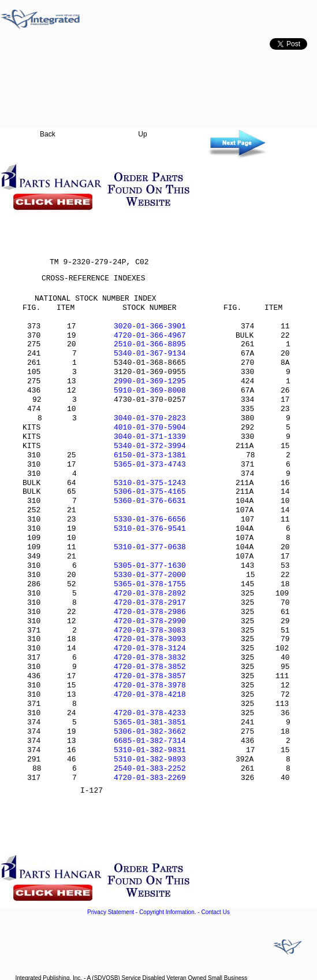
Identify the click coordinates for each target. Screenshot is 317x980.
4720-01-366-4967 (150, 336)
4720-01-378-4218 (150, 695)
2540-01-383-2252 (150, 769)
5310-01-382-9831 (150, 750)
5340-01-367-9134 (150, 354)
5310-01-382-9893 (150, 759)
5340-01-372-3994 (150, 446)
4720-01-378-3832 (150, 658)
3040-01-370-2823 (150, 418)
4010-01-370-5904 (150, 428)
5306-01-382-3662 (150, 732)
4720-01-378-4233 (150, 713)
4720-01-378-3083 (150, 630)
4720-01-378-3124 (150, 648)
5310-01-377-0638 (150, 547)
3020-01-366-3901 (150, 326)
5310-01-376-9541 (150, 529)
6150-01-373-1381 (150, 455)
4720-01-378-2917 (150, 603)
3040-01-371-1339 (150, 437)
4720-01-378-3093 (150, 639)
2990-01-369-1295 (150, 381)
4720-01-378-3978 (150, 685)
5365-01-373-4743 (150, 465)
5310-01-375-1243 (150, 483)
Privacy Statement (111, 912)
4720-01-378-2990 (150, 621)
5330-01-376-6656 (150, 519)
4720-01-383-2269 (150, 778)
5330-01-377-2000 (150, 575)
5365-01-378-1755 (150, 584)
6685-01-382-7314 (150, 741)
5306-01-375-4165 (150, 492)
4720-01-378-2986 (150, 612)
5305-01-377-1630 (150, 566)
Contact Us (215, 912)
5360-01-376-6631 (150, 501)
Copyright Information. (167, 912)
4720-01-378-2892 (150, 593)
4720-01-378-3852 (150, 667)
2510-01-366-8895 (150, 344)
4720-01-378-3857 (150, 676)
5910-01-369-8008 (150, 391)
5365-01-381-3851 (150, 722)
